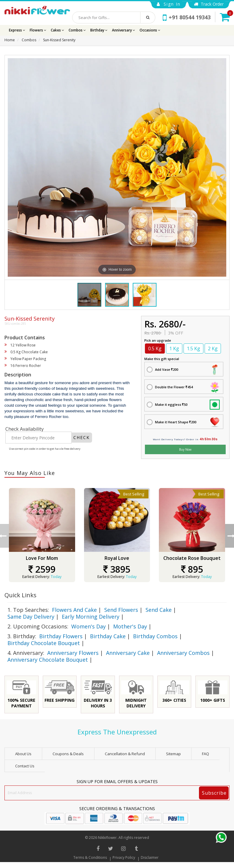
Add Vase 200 (167, 369)
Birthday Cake (108, 636)
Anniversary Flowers (73, 653)
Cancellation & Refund (125, 754)
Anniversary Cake (128, 653)
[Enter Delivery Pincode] (38, 438)
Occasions (150, 30)
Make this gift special (162, 359)
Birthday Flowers (61, 636)
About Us (23, 754)
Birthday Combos (155, 636)
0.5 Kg (155, 349)
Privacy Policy (124, 857)
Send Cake (159, 610)
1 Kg (174, 349)
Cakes (57, 30)
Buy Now (185, 449)
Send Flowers (121, 610)
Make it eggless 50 (171, 404)
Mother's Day (130, 626)
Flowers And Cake (74, 610)
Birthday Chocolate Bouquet (44, 643)
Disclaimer (150, 857)
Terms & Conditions (90, 857)
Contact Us (25, 766)
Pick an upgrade (158, 340)
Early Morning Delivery (91, 617)
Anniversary (124, 30)
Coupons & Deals (68, 754)
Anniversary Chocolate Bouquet (48, 660)
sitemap (173, 754)
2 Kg (213, 349)
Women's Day (88, 626)
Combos (77, 30)
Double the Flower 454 (174, 387)
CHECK (82, 437)
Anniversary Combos (183, 653)
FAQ (205, 754)
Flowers (38, 30)
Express (17, 30)
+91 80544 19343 (187, 17)
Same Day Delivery (31, 617)
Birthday (99, 30)
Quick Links (20, 595)
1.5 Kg (193, 349)
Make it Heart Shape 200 (176, 422)
